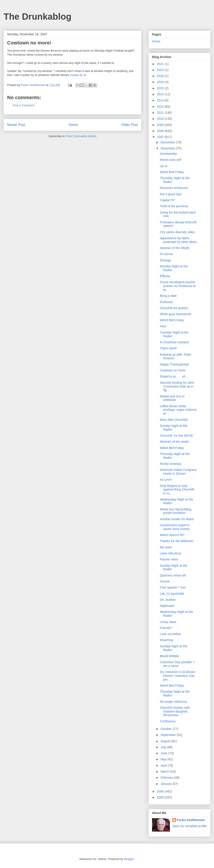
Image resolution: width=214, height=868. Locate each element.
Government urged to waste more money (175, 527)
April (164, 765)
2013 (161, 100)
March (165, 772)
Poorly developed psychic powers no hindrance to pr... (178, 286)
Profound (166, 302)
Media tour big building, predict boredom (176, 511)
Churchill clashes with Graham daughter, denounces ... (175, 711)
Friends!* (166, 628)
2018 (161, 76)
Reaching (166, 640)
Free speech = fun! (173, 587)
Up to (164, 166)
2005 (161, 797)
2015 (161, 88)
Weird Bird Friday (172, 172)
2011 (161, 113)
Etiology (165, 260)
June (164, 753)
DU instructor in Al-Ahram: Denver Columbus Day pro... (178, 676)
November (168, 148)
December (168, 142)
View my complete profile (190, 826)
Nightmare (167, 606)
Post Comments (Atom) (81, 136)
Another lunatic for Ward (177, 519)
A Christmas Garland (174, 342)
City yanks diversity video (177, 232)
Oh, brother (168, 600)
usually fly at (78, 75)
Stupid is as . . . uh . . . (175, 376)
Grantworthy (168, 154)
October (167, 729)
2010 (161, 119)
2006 (161, 791)
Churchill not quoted (174, 308)
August (166, 741)
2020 (161, 70)
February (167, 778)
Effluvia (165, 276)
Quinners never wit (173, 575)
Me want (166, 547)
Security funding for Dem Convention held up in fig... (177, 386)
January (167, 784)
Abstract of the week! (174, 442)
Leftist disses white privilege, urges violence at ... (178, 410)
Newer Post (16, 125)
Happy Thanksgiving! (174, 364)
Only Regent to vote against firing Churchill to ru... (177, 490)
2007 (161, 137)
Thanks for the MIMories (177, 541)
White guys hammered (175, 314)
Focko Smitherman (191, 820)
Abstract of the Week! (175, 248)
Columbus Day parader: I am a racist (177, 664)
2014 (161, 94)
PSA (163, 326)
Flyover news (169, 559)
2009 (161, 125)
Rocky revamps (171, 464)
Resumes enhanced (174, 188)
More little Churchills (174, 420)
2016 (161, 82)
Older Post (130, 125)
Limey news (168, 622)
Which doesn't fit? (172, 535)
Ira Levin (166, 480)
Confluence (168, 721)
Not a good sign (171, 194)
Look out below (170, 634)
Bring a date (168, 296)
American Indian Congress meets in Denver (178, 472)
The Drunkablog (37, 17)
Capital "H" (167, 200)
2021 (161, 64)
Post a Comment (24, 105)
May (164, 759)
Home (73, 125)
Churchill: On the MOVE (176, 436)
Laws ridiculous (171, 553)
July (164, 747)
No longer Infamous (173, 702)
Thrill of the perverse (174, 206)
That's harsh (168, 348)
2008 (161, 131)
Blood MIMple (169, 656)
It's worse (166, 254)
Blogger (129, 859)
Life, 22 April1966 (172, 594)
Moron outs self (171, 160)
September (169, 735)
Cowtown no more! (173, 370)
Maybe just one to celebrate (172, 398)
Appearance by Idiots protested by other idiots (178, 240)
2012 (161, 107)
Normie (165, 581)
